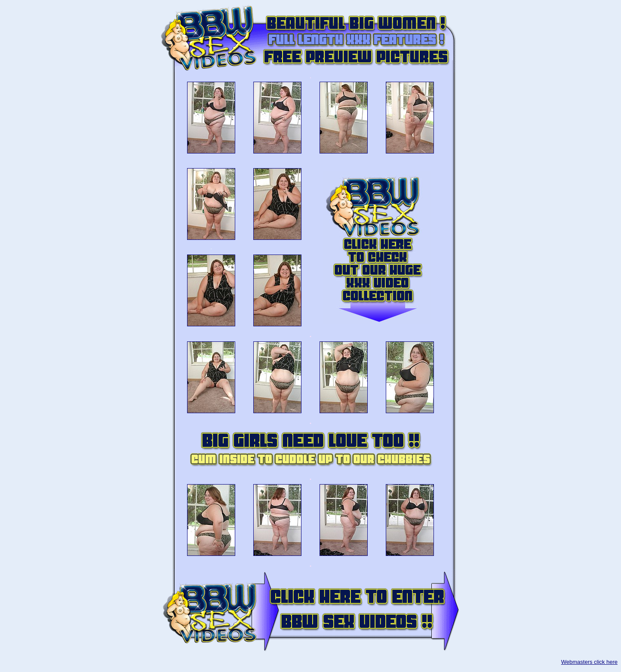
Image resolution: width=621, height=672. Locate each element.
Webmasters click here (589, 662)
